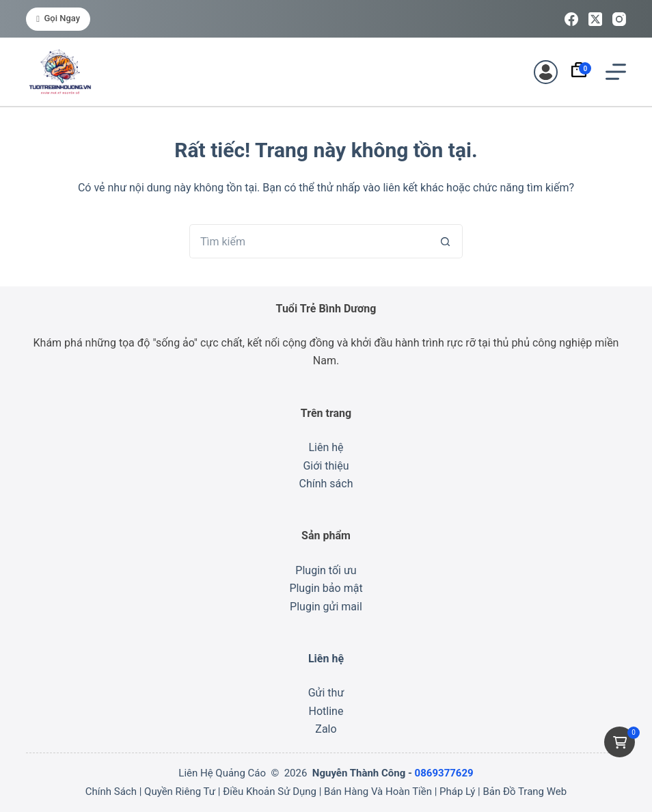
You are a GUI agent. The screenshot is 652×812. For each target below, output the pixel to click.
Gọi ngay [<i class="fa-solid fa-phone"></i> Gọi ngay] (58, 18)
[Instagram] (619, 19)
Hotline (326, 711)
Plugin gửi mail (326, 607)
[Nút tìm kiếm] (446, 241)
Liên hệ (326, 447)
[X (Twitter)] (595, 19)
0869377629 (444, 773)
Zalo (326, 729)
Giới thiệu (326, 466)
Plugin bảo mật (326, 588)
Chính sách (326, 484)
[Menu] (616, 72)
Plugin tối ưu (326, 570)
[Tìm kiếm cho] (309, 241)
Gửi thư (326, 693)
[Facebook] (571, 19)
